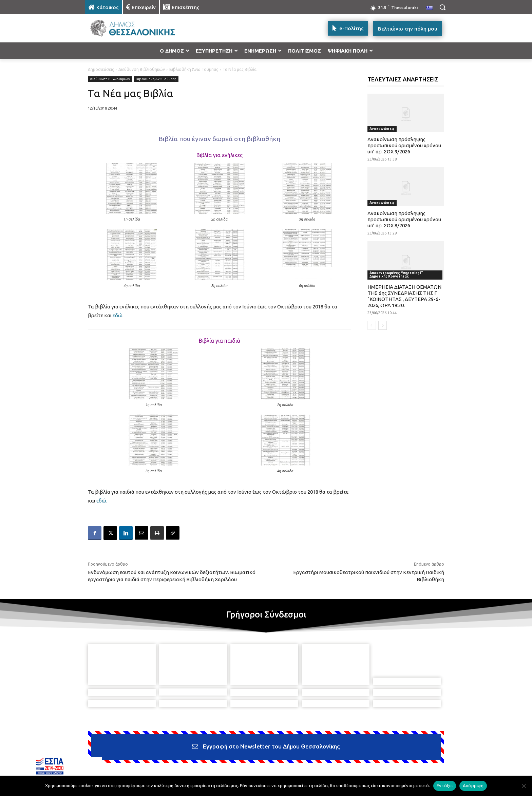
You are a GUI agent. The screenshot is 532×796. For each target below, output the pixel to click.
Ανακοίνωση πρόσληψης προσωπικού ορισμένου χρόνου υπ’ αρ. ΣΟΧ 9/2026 (404, 145)
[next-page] (383, 325)
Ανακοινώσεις (382, 129)
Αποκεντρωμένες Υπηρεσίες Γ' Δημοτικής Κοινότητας (396, 275)
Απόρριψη (473, 785)
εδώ (118, 315)
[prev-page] (372, 325)
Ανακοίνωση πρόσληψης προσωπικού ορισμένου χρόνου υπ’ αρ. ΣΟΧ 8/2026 (404, 219)
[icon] (313, 759)
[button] (442, 7)
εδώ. (102, 501)
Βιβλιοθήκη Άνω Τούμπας (194, 69)
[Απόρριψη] (524, 786)
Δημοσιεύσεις (101, 69)
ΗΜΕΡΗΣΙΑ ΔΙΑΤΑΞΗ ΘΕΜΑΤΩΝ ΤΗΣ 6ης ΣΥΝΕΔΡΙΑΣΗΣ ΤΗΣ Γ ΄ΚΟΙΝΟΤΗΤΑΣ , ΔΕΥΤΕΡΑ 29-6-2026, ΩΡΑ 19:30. (404, 296)
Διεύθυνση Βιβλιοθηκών (142, 69)
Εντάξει (445, 785)
